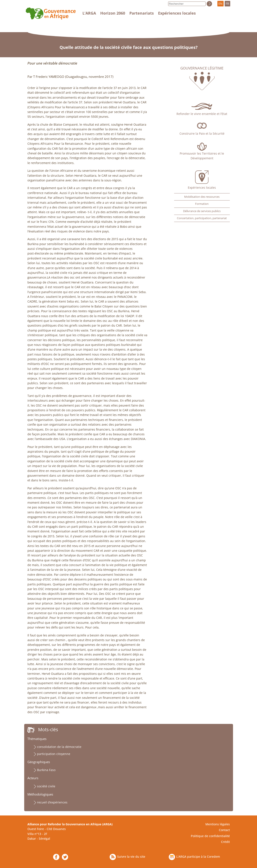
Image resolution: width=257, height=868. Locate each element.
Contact (224, 830)
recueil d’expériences (52, 802)
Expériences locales (177, 13)
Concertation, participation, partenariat (202, 218)
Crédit (225, 842)
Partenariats (142, 13)
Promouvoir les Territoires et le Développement (202, 156)
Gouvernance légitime (202, 68)
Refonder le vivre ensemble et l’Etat (202, 114)
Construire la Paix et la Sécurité (202, 133)
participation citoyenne (54, 754)
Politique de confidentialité (210, 836)
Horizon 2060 (113, 13)
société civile (46, 786)
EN (220, 4)
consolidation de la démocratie (59, 747)
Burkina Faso (46, 770)
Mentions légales (218, 824)
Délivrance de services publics (202, 211)
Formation (202, 204)
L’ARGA (89, 13)
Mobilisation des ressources (202, 197)
